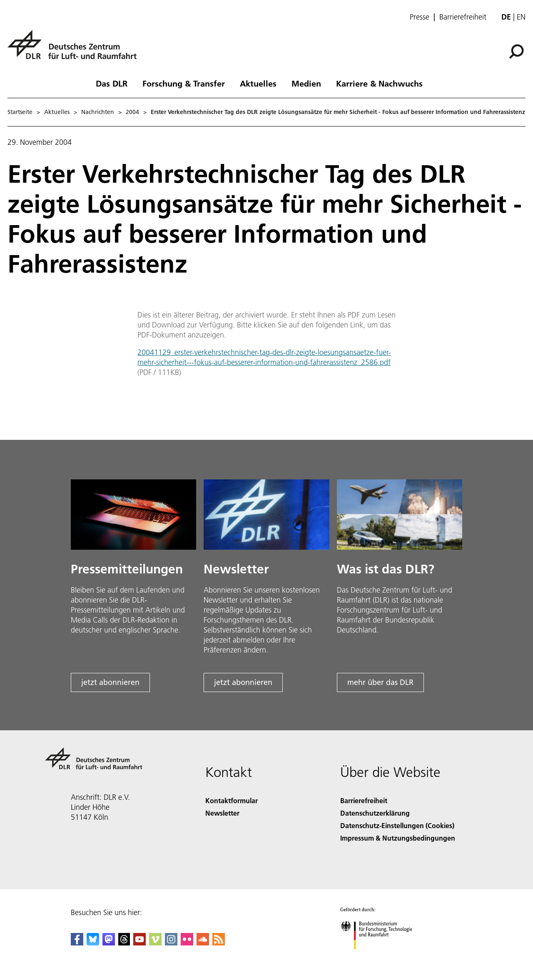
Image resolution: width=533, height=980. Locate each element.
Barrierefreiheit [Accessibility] (364, 800)
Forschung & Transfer (184, 83)
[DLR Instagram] (171, 943)
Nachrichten (98, 112)
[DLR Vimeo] (155, 943)
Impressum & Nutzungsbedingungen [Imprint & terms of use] (398, 838)
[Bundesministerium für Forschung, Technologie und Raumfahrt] (381, 956)
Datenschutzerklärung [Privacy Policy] (375, 813)
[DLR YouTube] (139, 943)
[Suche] (516, 52)
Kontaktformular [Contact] (232, 800)
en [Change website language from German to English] (521, 17)
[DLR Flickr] (187, 943)
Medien (306, 83)
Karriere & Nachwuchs (379, 83)
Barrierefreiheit (463, 17)
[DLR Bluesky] (93, 943)
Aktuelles (258, 83)
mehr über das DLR (380, 682)
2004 (132, 112)
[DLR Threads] (124, 943)
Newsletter (222, 813)
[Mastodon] (109, 943)
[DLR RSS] (219, 943)
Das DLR (112, 83)
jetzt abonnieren (110, 682)
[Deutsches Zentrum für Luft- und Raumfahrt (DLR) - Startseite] (75, 49)
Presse (420, 17)
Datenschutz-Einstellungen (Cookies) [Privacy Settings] (397, 825)
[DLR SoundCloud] (203, 943)
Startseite (20, 112)
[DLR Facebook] (77, 943)
